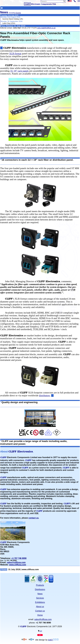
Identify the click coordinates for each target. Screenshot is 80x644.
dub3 (53, 640)
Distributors (40, 589)
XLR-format (15, 54)
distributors (44, 395)
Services (40, 598)
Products (40, 585)
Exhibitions (40, 602)
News (40, 594)
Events (18, 13)
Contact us (40, 611)
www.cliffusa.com (18, 565)
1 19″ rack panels (19, 71)
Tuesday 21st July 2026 (10, 15)
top (40, 631)
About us (40, 607)
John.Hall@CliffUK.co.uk (46, 28)
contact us (34, 518)
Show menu (2, 8)
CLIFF (27, 4)
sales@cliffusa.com (16, 562)
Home (40, 615)
